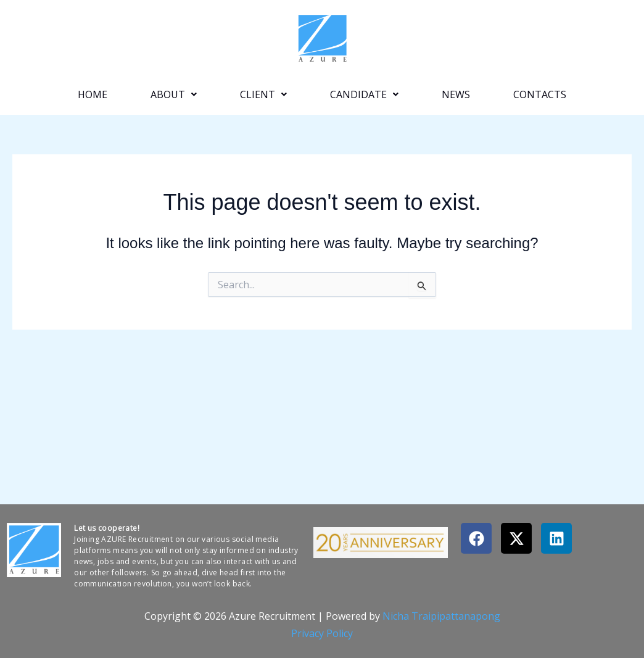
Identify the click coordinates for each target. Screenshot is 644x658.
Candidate (364, 94)
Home (93, 94)
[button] (174, 94)
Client (263, 94)
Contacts (540, 94)
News (456, 94)
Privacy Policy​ (322, 633)
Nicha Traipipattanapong (441, 616)
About (174, 94)
